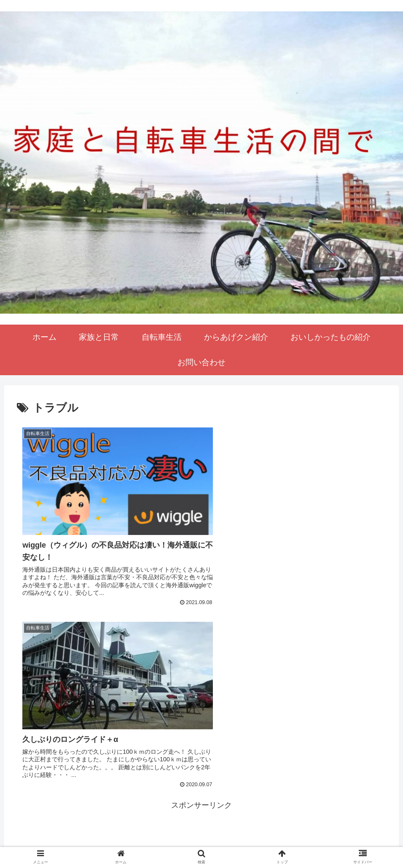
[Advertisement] (201, 679)
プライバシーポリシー (201, 841)
